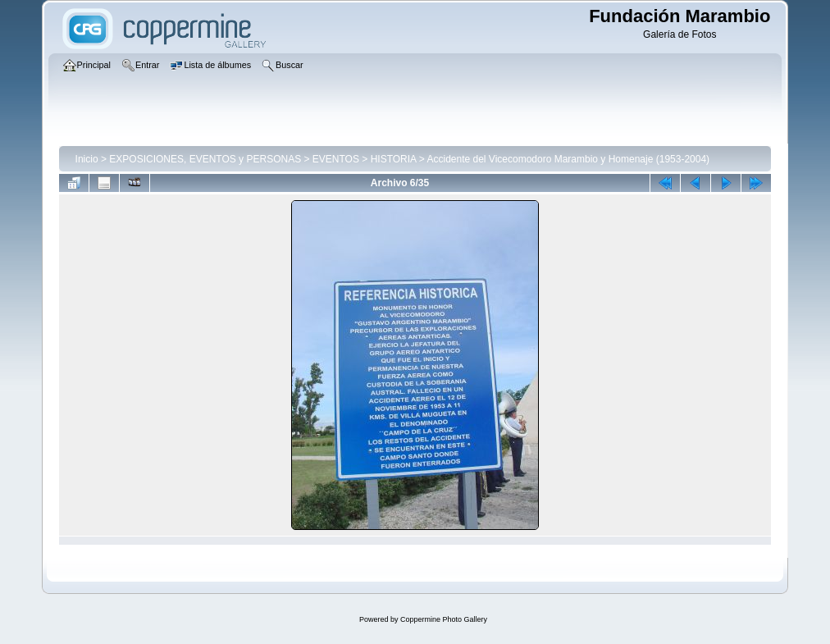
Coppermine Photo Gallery (444, 619)
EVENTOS (336, 159)
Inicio (87, 159)
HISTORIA (394, 159)
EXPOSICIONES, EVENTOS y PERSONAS (205, 159)
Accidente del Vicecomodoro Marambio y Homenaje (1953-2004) (568, 159)
